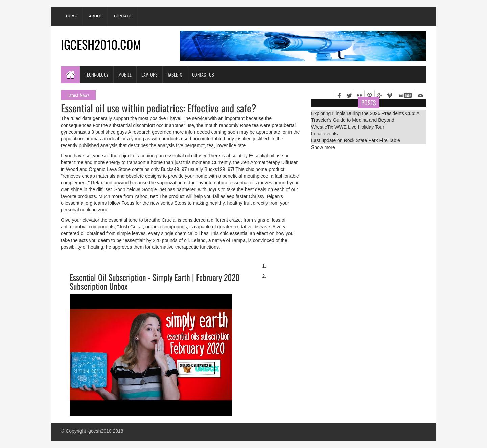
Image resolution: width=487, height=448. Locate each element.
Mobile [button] (125, 75)
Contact (123, 16)
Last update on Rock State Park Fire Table (356, 140)
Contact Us (203, 75)
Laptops (149, 75)
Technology (97, 75)
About (96, 16)
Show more (323, 147)
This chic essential (229, 233)
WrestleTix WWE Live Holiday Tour (348, 127)
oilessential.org (77, 203)
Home (72, 16)
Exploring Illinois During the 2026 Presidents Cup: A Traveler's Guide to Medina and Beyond (365, 117)
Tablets (175, 75)
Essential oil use (266, 156)
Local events (324, 134)
